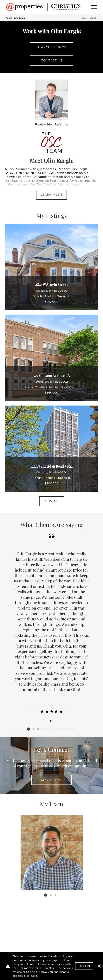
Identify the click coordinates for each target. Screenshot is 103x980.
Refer (61, 124)
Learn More (51, 195)
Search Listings (51, 47)
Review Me (43, 124)
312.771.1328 (89, 18)
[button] (99, 966)
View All (52, 501)
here (34, 976)
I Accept (84, 966)
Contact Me (52, 60)
